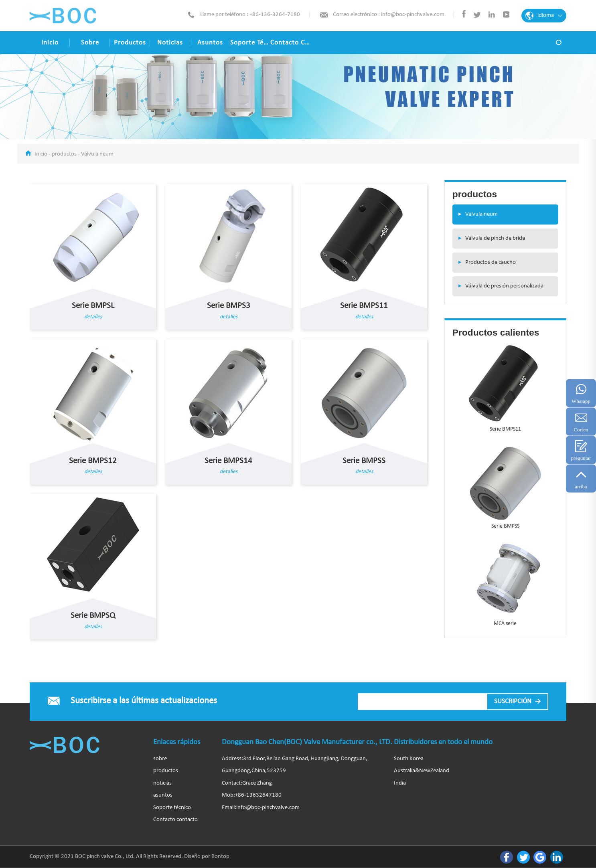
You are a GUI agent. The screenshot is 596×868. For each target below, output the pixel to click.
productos (130, 43)
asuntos (210, 43)
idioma (544, 16)
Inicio (50, 43)
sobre (90, 43)
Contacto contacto (290, 43)
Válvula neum (97, 154)
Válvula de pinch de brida (489, 238)
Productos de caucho (484, 262)
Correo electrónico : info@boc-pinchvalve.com (389, 15)
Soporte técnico (250, 43)
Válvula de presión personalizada (498, 286)
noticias (170, 43)
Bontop (220, 857)
